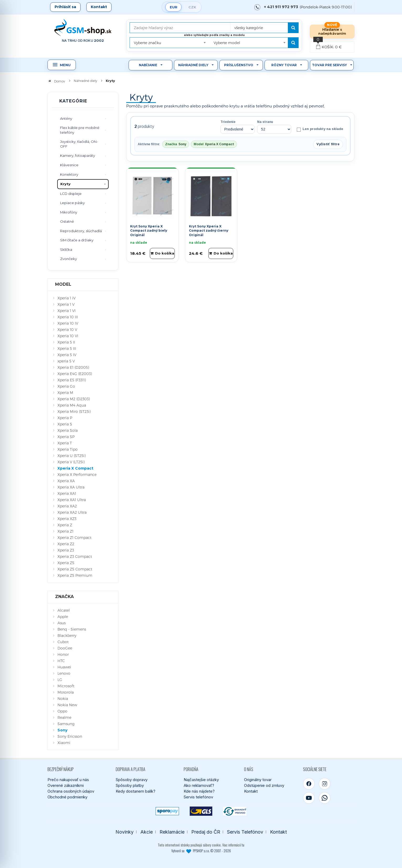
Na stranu (265, 122)
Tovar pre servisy (329, 65)
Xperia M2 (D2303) (74, 399)
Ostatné (67, 221)
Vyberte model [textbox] (227, 43)
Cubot (63, 642)
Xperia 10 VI (68, 336)
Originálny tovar (258, 780)
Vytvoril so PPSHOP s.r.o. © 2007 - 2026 (201, 851)
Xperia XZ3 (67, 519)
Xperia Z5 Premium (75, 575)
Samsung (66, 724)
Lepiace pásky (72, 203)
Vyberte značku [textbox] (147, 43)
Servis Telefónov (245, 832)
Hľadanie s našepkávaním (332, 31)
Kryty (65, 184)
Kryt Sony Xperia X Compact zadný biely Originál (149, 231)
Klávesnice (69, 165)
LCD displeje (71, 194)
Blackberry (67, 635)
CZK (192, 7)
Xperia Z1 (65, 531)
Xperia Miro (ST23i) (74, 411)
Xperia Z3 (66, 550)
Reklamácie (172, 832)
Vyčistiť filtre (328, 144)
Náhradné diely (193, 65)
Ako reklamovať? (199, 785)
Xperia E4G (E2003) (75, 374)
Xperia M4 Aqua (72, 405)
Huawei (64, 667)
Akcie (147, 832)
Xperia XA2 (67, 506)
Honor (63, 654)
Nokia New (67, 705)
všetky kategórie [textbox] (249, 28)
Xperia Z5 (66, 563)
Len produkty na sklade (320, 129)
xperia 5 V (66, 361)
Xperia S (65, 424)
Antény (66, 118)
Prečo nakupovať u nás (68, 780)
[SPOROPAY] (167, 811)
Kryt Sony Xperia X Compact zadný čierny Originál (209, 231)
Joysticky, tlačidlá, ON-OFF (79, 144)
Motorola (66, 692)
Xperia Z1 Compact (74, 537)
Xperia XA (66, 481)
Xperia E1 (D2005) (73, 367)
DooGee (65, 648)
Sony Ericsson (70, 736)
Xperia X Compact (75, 468)
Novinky (125, 832)
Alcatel (64, 610)
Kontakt (99, 7)
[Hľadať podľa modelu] (293, 43)
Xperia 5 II (66, 342)
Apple (63, 617)
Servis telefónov (198, 797)
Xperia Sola (68, 430)
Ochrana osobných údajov (71, 791)
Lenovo (64, 673)
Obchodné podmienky (67, 797)
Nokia (63, 698)
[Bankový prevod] (235, 811)
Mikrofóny (69, 212)
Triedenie (228, 122)
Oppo (62, 711)
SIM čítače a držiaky (77, 240)
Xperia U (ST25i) (72, 456)
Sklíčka (66, 250)
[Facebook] (309, 784)
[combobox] (263, 26)
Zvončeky (68, 259)
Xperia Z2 (66, 544)
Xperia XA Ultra (71, 487)
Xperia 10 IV (68, 323)
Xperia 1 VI (67, 311)
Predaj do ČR (206, 832)
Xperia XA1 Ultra (72, 500)
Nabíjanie (148, 65)
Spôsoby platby (130, 785)
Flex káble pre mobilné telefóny (80, 130)
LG (60, 680)
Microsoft (66, 686)
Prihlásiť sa (65, 7)
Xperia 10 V (67, 329)
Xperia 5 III (67, 348)
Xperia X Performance (77, 474)
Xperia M (65, 393)
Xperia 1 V (66, 304)
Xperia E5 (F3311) (72, 380)
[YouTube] (309, 798)
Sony (62, 730)
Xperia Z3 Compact (75, 556)
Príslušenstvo (239, 65)
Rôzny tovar (284, 65)
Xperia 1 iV (67, 298)
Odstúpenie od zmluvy (264, 785)
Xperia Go (66, 386)
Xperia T (65, 443)
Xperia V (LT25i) (71, 462)
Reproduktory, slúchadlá (81, 231)
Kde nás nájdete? (199, 791)
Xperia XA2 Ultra (72, 512)
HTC (61, 661)
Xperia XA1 (67, 493)
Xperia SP (66, 437)
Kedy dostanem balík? (136, 791)
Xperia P (65, 418)
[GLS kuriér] (201, 811)
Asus (62, 623)
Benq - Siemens (72, 629)
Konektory (69, 174)
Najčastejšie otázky (201, 780)
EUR (174, 7)
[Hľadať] (293, 28)
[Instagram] (325, 784)
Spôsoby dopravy (132, 780)
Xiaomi (64, 743)
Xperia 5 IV (67, 355)
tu (243, 845)
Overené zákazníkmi (66, 785)
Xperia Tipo (68, 449)
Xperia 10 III (68, 317)
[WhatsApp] (325, 798)
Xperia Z (65, 525)
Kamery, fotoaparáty (78, 155)
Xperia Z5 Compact (75, 569)
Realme (64, 717)
